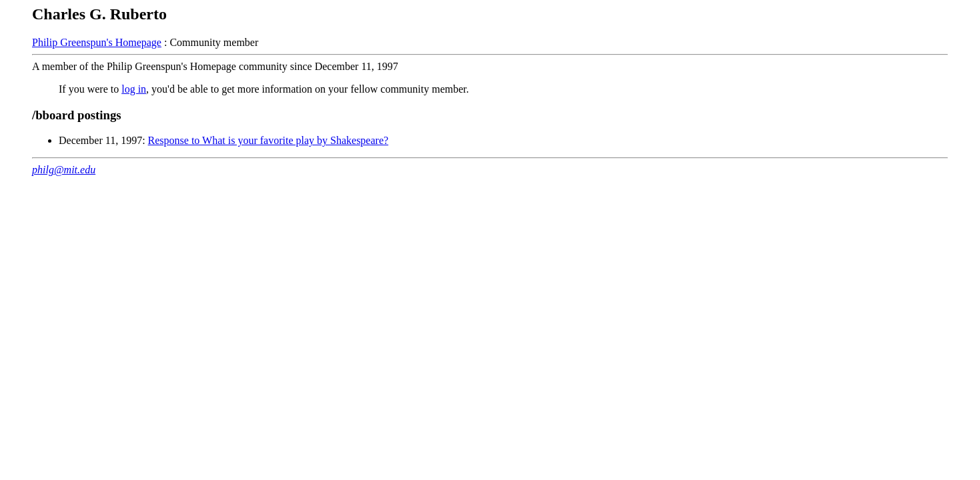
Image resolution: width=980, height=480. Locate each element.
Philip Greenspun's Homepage (97, 42)
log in (134, 89)
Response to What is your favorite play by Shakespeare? (269, 140)
